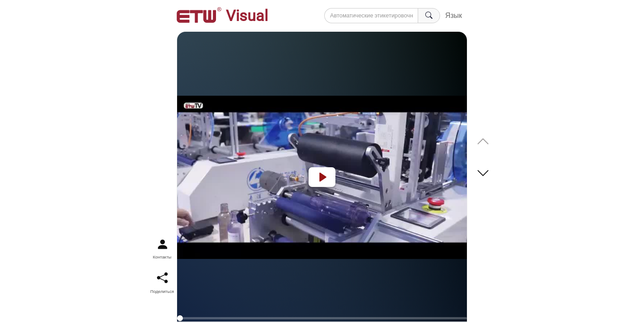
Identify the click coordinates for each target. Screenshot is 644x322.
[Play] (322, 177)
